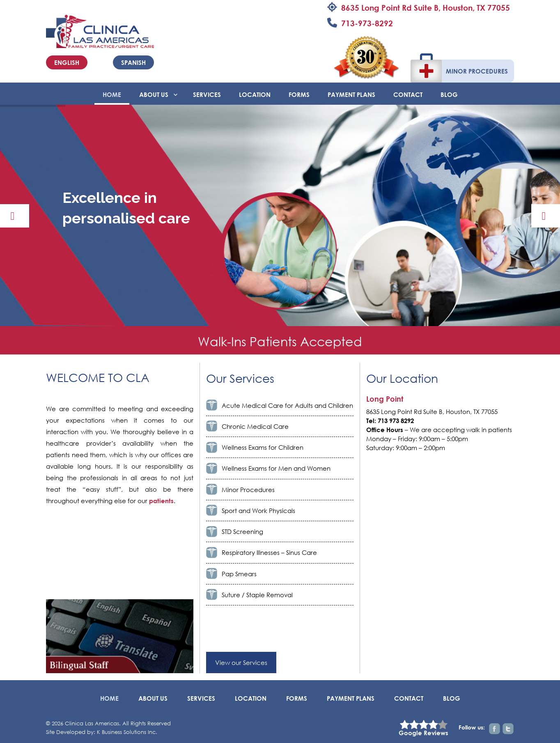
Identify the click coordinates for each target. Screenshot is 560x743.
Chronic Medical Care (255, 426)
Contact (408, 94)
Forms (299, 94)
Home (112, 94)
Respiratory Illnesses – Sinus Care (269, 552)
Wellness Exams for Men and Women (276, 468)
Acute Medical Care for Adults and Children (287, 405)
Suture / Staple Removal (257, 595)
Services (207, 94)
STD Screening (242, 531)
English (67, 62)
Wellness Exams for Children (263, 447)
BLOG (449, 94)
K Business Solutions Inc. (127, 732)
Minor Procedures (477, 71)
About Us (154, 94)
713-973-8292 (367, 23)
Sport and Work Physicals (258, 511)
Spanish (133, 62)
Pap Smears (239, 574)
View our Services (241, 662)
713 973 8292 (396, 421)
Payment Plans (351, 94)
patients (161, 501)
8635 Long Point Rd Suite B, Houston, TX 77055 (426, 8)
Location (255, 94)
